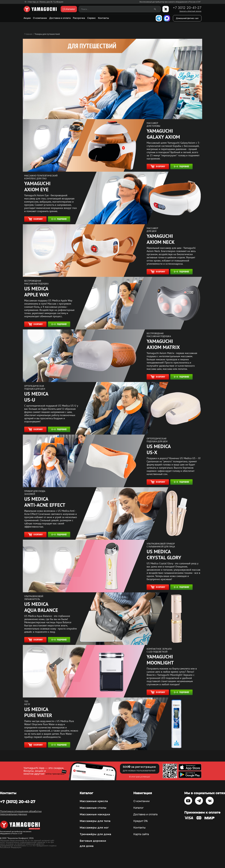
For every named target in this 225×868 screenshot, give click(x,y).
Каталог (138, 808)
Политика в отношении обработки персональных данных (21, 813)
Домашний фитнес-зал (187, 18)
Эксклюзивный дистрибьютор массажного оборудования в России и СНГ (170, 2)
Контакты (103, 18)
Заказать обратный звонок (190, 11)
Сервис (91, 18)
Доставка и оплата (60, 18)
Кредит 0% (140, 821)
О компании (40, 18)
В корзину (158, 167)
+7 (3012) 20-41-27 (18, 802)
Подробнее (181, 166)
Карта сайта (141, 834)
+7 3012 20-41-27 (187, 8)
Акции (27, 18)
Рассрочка (79, 18)
